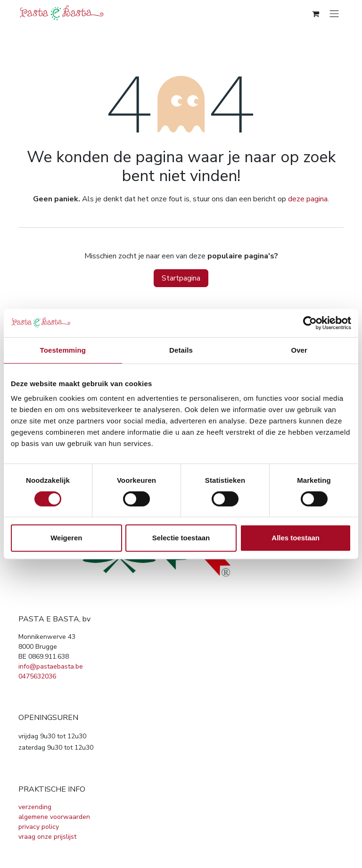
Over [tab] (299, 350)
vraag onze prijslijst (47, 837)
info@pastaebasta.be (51, 666)
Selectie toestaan (181, 538)
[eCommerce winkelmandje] (315, 14)
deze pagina (308, 199)
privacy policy (39, 827)
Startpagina (181, 278)
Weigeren (66, 538)
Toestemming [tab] (63, 350)
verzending (35, 807)
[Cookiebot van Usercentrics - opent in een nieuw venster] (310, 323)
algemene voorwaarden (54, 817)
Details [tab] (181, 350)
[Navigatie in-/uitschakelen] (334, 13)
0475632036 (37, 676)
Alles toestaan (296, 538)
